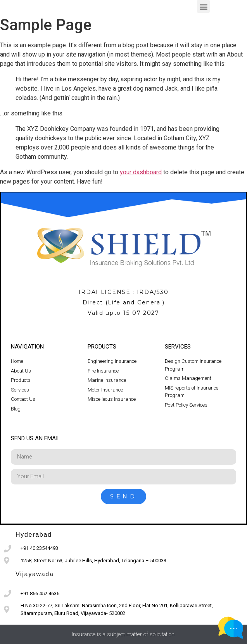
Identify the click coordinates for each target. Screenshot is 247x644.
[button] (203, 6)
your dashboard (141, 172)
